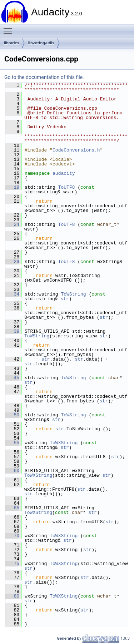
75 (12, 564)
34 (12, 294)
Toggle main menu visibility (10, 28)
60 (12, 471)
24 (12, 224)
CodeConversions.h (76, 150)
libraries (12, 43)
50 (12, 415)
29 (12, 262)
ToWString (73, 294)
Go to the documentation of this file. (44, 77)
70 (12, 536)
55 (12, 443)
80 (12, 596)
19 (12, 187)
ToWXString (64, 443)
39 (12, 331)
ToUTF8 (67, 187)
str (64, 299)
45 (12, 378)
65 (12, 508)
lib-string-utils (41, 43)
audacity (64, 173)
